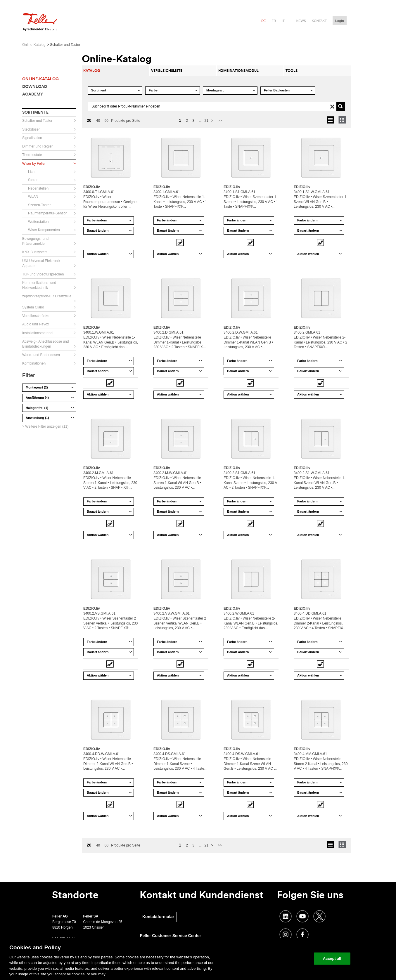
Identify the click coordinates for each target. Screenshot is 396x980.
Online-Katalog (34, 45)
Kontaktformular (158, 917)
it (283, 21)
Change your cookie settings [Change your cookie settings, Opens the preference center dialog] (282, 959)
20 (89, 120)
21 (206, 121)
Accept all (332, 959)
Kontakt (319, 21)
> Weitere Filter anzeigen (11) (45, 426)
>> (220, 121)
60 (107, 121)
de (263, 21)
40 (98, 121)
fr (274, 21)
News (301, 21)
